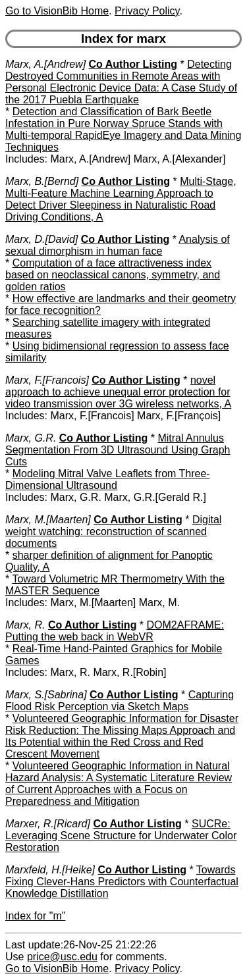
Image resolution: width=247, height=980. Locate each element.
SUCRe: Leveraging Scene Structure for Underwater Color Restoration (121, 836)
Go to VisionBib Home (57, 11)
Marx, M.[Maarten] (48, 520)
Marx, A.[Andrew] (45, 64)
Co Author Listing (133, 64)
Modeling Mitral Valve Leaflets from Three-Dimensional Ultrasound (108, 479)
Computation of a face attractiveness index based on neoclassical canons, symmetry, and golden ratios (113, 275)
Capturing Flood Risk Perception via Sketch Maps (120, 701)
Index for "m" (35, 916)
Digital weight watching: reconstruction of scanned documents (113, 531)
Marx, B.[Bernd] (42, 181)
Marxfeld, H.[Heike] (50, 870)
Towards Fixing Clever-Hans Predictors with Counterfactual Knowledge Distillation (122, 882)
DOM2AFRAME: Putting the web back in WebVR (115, 631)
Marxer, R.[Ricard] (48, 824)
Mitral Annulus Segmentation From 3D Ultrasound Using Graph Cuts (118, 450)
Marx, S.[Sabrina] (46, 695)
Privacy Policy (147, 11)
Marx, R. (25, 625)
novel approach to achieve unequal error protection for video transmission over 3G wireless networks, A (118, 392)
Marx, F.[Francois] (47, 380)
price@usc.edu (62, 957)
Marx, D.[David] (41, 239)
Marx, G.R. (31, 438)
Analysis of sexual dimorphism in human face (118, 245)
